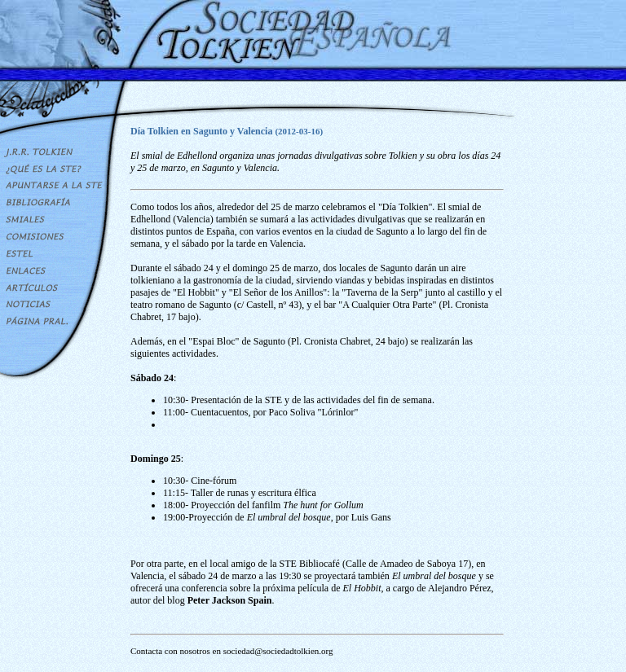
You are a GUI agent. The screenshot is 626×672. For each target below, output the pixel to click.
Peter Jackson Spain (230, 600)
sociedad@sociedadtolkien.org (278, 651)
